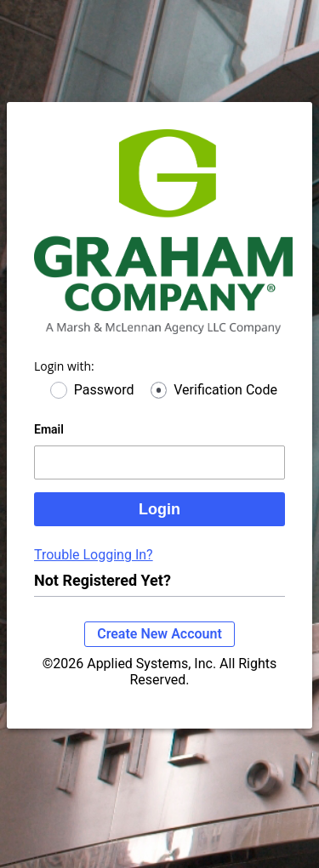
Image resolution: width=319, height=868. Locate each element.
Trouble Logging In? (94, 555)
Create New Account (159, 634)
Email (49, 429)
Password (104, 390)
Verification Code (225, 390)
